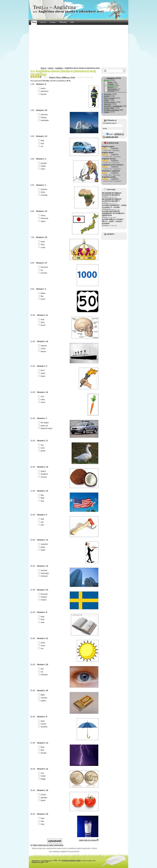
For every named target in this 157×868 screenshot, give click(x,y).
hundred (43, 273)
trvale (110, 134)
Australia (43, 195)
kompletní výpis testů (38, 862)
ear (41, 672)
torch (42, 370)
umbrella (43, 727)
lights (42, 695)
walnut (42, 471)
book (42, 619)
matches (43, 698)
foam (42, 818)
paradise (43, 798)
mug (41, 824)
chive (42, 400)
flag (41, 495)
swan (42, 448)
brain (42, 322)
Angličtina (59, 68)
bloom (42, 376)
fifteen (42, 293)
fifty (41, 296)
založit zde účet (112, 137)
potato (42, 800)
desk (42, 617)
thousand (43, 267)
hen (41, 445)
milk (41, 821)
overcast (43, 570)
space (42, 373)
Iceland (43, 600)
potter (42, 547)
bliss (42, 750)
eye (41, 669)
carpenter (43, 544)
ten (41, 270)
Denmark (43, 594)
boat (41, 141)
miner (42, 169)
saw (41, 525)
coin (41, 773)
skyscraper (44, 573)
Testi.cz (43, 68)
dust (41, 501)
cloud (42, 643)
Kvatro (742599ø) (62, 77)
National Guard (46, 428)
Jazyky (51, 68)
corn (41, 397)
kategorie (111, 78)
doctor (42, 88)
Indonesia (44, 218)
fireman (43, 94)
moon (42, 646)
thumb (42, 325)
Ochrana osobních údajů (71, 860)
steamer (43, 346)
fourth (42, 299)
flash (42, 747)
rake (41, 519)
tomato (42, 795)
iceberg (43, 118)
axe (41, 522)
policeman (44, 91)
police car (43, 426)
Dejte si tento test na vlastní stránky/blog (48, 845)
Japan (42, 221)
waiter (42, 550)
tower (42, 242)
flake (42, 498)
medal (42, 776)
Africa (42, 192)
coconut (43, 477)
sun (41, 649)
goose (42, 451)
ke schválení (46, 861)
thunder (43, 753)
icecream (43, 115)
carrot (42, 402)
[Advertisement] (78, 46)
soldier (42, 166)
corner (42, 349)
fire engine (44, 423)
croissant (43, 576)
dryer (42, 721)
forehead (43, 675)
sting (42, 244)
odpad (36, 861)
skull (42, 320)
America (43, 189)
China (42, 216)
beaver (42, 352)
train (41, 144)
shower (43, 724)
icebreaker (44, 120)
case (42, 622)
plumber (43, 163)
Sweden (43, 597)
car (41, 146)
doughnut (43, 474)
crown (42, 247)
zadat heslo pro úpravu (89, 840)
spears (42, 701)
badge (42, 779)
